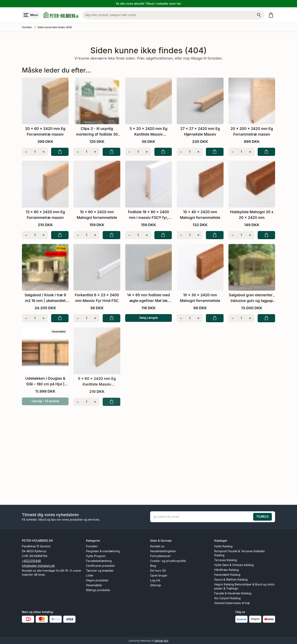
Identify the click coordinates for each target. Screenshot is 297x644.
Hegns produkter (97, 580)
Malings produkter (98, 590)
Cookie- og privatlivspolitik (168, 561)
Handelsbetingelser (163, 551)
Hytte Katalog (223, 546)
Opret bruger (159, 575)
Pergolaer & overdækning (103, 551)
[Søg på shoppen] (259, 15)
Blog (153, 566)
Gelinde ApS (161, 641)
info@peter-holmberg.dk (38, 566)
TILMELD (263, 516)
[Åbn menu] (31, 15)
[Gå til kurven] (272, 15)
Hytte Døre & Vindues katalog (234, 565)
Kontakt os (157, 546)
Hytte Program (96, 556)
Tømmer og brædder (100, 571)
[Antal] (35, 152)
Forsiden (27, 27)
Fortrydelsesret (160, 556)
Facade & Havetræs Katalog (233, 593)
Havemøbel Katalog (227, 575)
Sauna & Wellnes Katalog (231, 579)
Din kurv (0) (158, 571)
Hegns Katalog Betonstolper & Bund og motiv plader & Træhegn (244, 586)
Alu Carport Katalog (227, 598)
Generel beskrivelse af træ (232, 603)
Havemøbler (94, 585)
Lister (90, 575)
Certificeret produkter (101, 566)
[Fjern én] (26, 152)
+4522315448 (31, 561)
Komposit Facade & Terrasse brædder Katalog (240, 553)
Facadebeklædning (99, 561)
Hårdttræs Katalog (227, 570)
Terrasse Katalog (226, 560)
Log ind (155, 580)
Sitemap (156, 585)
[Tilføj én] (44, 152)
